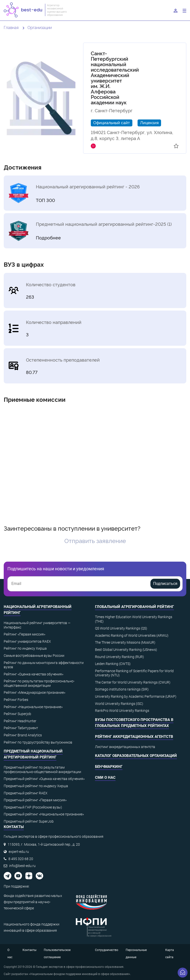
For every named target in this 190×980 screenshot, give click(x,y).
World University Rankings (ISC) (119, 704)
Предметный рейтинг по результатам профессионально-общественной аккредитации (42, 770)
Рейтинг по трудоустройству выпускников (38, 742)
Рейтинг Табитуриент (21, 728)
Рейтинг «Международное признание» (35, 692)
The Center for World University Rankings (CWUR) (133, 682)
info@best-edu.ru (22, 866)
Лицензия (149, 122)
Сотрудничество (107, 950)
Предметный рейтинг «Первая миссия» (35, 800)
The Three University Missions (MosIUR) (125, 642)
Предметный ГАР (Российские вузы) (33, 807)
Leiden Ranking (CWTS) (113, 664)
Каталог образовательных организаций (136, 756)
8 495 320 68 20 (21, 859)
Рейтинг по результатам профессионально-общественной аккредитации (39, 683)
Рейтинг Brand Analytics (23, 735)
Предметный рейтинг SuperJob (29, 821)
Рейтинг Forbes (16, 700)
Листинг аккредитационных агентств (125, 747)
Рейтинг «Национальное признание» (33, 707)
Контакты (29, 950)
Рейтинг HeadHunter (20, 721)
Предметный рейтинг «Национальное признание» (44, 814)
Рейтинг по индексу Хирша (25, 648)
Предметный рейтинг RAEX (26, 793)
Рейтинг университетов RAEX (27, 641)
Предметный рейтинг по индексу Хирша (36, 786)
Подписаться (165, 584)
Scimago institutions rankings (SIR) (122, 689)
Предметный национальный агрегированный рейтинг (33, 754)
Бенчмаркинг (109, 767)
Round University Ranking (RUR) (119, 657)
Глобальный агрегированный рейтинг (134, 607)
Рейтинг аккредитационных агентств (134, 737)
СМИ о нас (105, 778)
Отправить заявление (95, 540)
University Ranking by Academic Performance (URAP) (136, 696)
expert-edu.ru (19, 852)
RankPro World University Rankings (122, 711)
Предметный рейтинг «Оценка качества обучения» (44, 779)
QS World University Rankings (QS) (121, 628)
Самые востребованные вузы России (34, 656)
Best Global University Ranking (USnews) (126, 650)
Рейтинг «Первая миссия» (24, 634)
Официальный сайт (112, 122)
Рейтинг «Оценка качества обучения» (34, 674)
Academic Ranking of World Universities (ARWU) (132, 635)
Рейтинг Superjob (17, 714)
